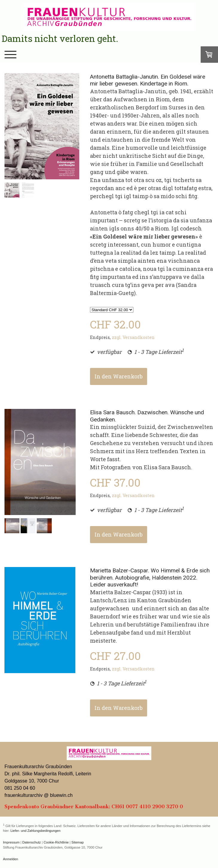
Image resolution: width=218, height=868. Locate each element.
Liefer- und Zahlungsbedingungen (35, 831)
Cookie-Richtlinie (56, 842)
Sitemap (78, 842)
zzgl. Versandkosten (133, 337)
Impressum (11, 842)
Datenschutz (31, 842)
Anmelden (10, 859)
